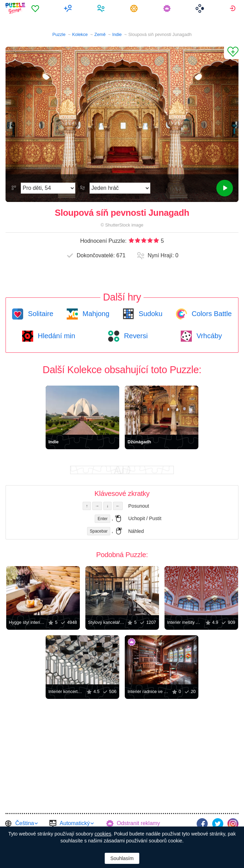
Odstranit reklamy (138, 823)
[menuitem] (36, 8)
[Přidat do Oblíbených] (231, 53)
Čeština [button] (25, 823)
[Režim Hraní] (120, 188)
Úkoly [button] (135, 8)
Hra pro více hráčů (69, 8)
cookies (103, 834)
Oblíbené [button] (36, 8)
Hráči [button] (102, 8)
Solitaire (40, 314)
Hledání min (56, 336)
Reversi (135, 336)
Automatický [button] (75, 823)
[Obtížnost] (48, 188)
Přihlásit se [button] (233, 8)
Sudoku (150, 314)
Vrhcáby (208, 336)
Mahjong (95, 314)
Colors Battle (211, 314)
